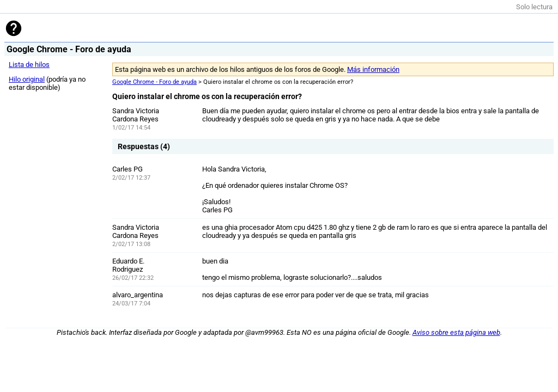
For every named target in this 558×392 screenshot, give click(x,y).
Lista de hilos (29, 65)
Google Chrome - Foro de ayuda (154, 82)
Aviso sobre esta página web (456, 332)
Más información (373, 69)
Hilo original (27, 79)
